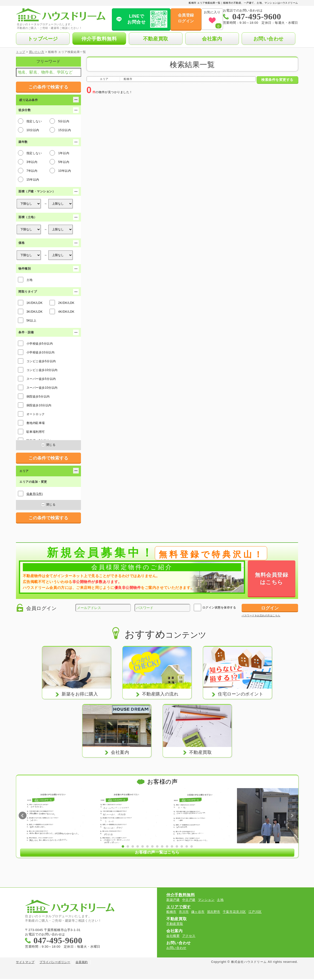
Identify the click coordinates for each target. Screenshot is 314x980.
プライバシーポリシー (55, 963)
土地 (25, 280)
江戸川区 (255, 913)
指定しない (30, 121)
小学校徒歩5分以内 (35, 343)
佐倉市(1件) (35, 494)
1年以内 (59, 153)
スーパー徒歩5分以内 (37, 379)
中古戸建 (189, 901)
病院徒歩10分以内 (35, 405)
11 (172, 846)
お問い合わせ (268, 39)
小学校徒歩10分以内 (36, 352)
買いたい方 (37, 52)
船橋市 (171, 913)
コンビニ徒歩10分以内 (38, 370)
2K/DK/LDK (62, 303)
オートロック (31, 414)
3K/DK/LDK (30, 311)
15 (192, 846)
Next (292, 816)
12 (177, 846)
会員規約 (82, 963)
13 (182, 846)
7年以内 (28, 171)
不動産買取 (156, 39)
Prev (23, 816)
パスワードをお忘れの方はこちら (261, 615)
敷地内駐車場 (31, 423)
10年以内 (60, 171)
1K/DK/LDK (30, 303)
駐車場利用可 (31, 432)
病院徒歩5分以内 (34, 396)
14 (187, 846)
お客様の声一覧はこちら (157, 853)
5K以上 (27, 320)
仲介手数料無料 (99, 39)
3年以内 (28, 162)
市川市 (184, 913)
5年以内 (59, 162)
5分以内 (59, 121)
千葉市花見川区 (234, 913)
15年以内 (29, 179)
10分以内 (29, 130)
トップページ (43, 39)
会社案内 (212, 39)
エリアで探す (178, 908)
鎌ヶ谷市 (198, 913)
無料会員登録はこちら (271, 578)
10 (167, 846)
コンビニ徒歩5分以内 (37, 361)
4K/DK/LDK (62, 311)
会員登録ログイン (179, 18)
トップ (21, 52)
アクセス (189, 937)
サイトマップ (25, 963)
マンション (206, 901)
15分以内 (60, 130)
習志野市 (214, 913)
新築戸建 (173, 901)
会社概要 (173, 937)
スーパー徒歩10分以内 (38, 387)
